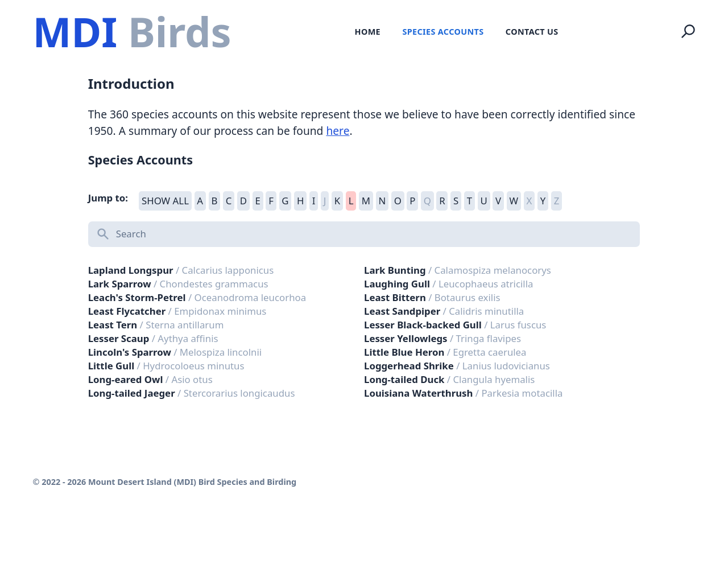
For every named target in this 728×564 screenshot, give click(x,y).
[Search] (688, 31)
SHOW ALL (165, 201)
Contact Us (532, 32)
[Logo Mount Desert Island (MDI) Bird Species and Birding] (132, 32)
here (338, 131)
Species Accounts (443, 32)
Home (368, 32)
